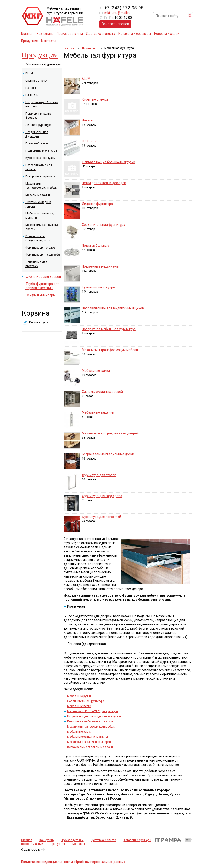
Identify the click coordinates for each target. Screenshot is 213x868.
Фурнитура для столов (99, 475)
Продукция (30, 41)
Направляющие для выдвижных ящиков (113, 308)
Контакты (79, 844)
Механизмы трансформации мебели (110, 350)
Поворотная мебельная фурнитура (109, 329)
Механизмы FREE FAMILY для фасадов (93, 711)
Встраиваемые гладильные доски (108, 454)
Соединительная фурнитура (103, 225)
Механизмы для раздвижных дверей (110, 433)
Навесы (88, 120)
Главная (69, 48)
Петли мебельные (95, 246)
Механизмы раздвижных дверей (89, 742)
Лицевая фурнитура (97, 204)
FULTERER (89, 141)
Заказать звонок (115, 24)
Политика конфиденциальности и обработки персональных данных (73, 862)
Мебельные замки (96, 371)
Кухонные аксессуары (99, 287)
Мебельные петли (79, 706)
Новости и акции (32, 844)
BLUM (86, 79)
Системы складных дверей (102, 392)
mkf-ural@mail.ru (117, 13)
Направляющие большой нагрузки (109, 162)
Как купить (46, 840)
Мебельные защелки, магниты (87, 737)
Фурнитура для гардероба (102, 496)
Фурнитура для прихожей (101, 517)
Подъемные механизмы (100, 266)
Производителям (72, 840)
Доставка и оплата (104, 840)
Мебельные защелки (98, 412)
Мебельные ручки (79, 696)
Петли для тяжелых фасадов (104, 183)
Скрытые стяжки (95, 99)
